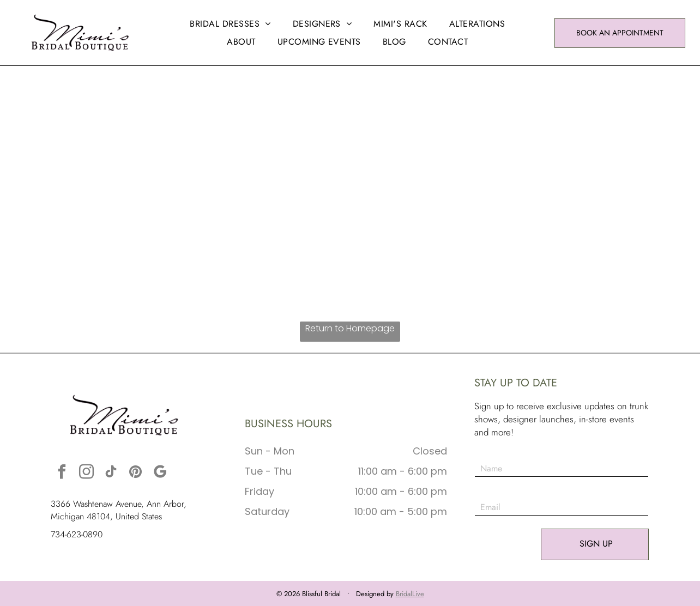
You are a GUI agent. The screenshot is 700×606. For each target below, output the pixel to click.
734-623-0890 (77, 534)
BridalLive (410, 594)
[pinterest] (135, 473)
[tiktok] (111, 473)
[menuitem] (230, 24)
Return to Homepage (350, 328)
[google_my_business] (160, 473)
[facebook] (62, 473)
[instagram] (86, 473)
